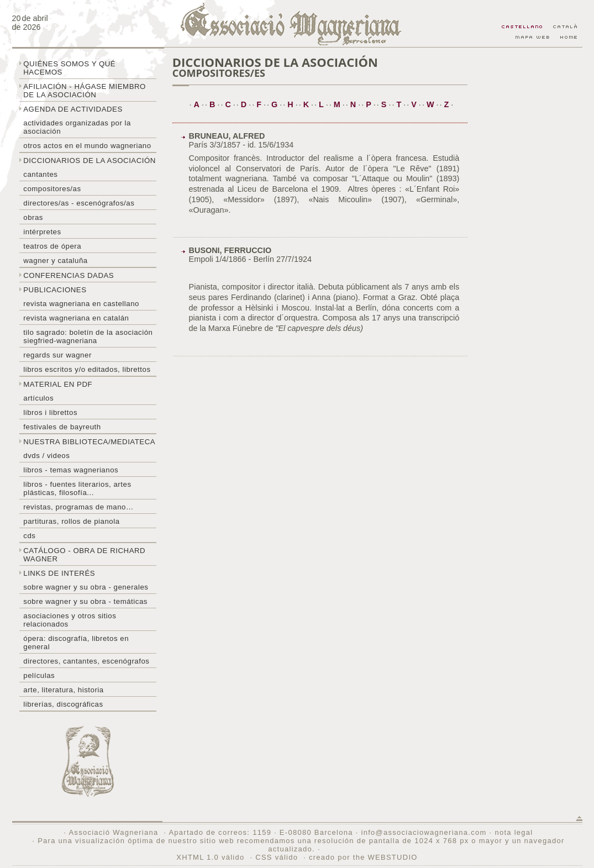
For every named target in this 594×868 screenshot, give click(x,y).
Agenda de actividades (73, 109)
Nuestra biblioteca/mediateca (89, 442)
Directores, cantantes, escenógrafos (86, 661)
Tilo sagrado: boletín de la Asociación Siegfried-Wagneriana (88, 336)
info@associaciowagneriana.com (424, 832)
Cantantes (40, 174)
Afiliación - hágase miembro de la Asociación (85, 91)
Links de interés (59, 573)
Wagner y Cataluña (55, 261)
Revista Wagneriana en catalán (76, 318)
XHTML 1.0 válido (210, 857)
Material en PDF (58, 384)
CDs (29, 536)
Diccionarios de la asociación (90, 161)
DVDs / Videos (46, 456)
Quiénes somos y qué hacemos (69, 68)
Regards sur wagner (57, 355)
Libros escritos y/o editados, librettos (87, 369)
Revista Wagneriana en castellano (81, 304)
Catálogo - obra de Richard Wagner (84, 555)
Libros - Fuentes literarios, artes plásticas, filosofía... (77, 488)
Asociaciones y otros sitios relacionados (70, 620)
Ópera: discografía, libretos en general (76, 643)
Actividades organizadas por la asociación (77, 127)
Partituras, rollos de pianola (71, 521)
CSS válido (277, 857)
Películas (39, 675)
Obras (33, 217)
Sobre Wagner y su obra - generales (86, 587)
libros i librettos (50, 412)
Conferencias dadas (69, 275)
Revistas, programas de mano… (78, 507)
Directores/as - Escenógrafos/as (79, 203)
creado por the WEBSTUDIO (363, 857)
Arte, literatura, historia (63, 690)
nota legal (514, 832)
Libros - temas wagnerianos (71, 470)
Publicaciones (55, 290)
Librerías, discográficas (63, 704)
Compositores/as (52, 189)
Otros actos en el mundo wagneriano (87, 146)
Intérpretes (42, 232)
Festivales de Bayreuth (62, 427)
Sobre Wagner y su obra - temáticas (85, 601)
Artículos (38, 398)
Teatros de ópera (52, 246)
